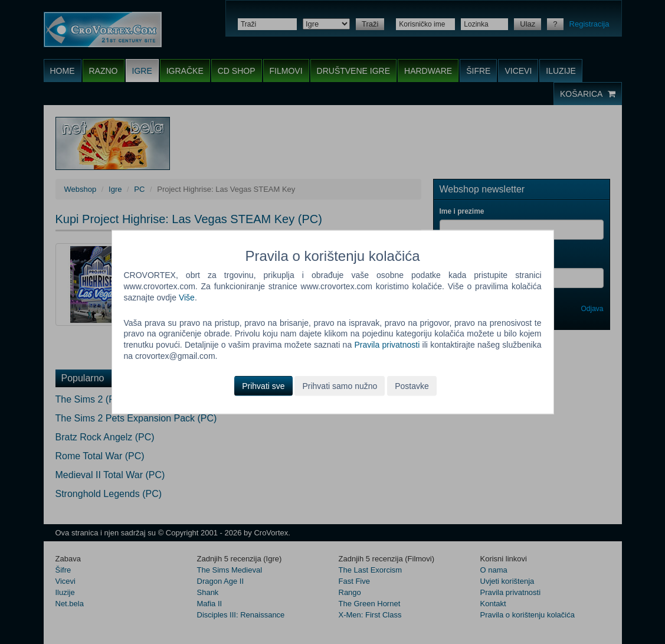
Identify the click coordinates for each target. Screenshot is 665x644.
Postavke (412, 386)
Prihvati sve (263, 386)
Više (187, 297)
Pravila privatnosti (387, 345)
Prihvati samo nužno (340, 386)
